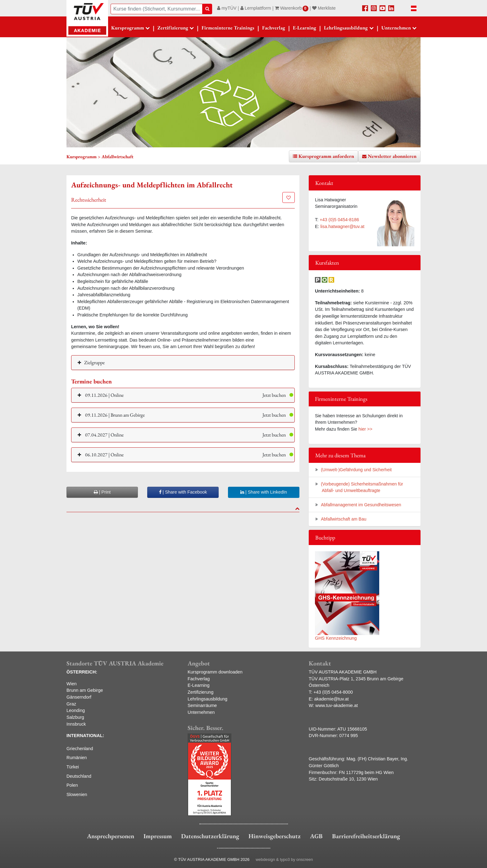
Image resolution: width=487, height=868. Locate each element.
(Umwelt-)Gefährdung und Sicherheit (356, 470)
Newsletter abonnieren (392, 156)
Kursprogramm (128, 28)
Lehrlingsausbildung (207, 699)
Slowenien (77, 794)
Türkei (73, 767)
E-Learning (305, 28)
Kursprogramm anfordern (326, 156)
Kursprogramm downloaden (215, 672)
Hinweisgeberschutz (275, 836)
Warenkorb (292, 8)
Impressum (158, 836)
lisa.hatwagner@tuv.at (343, 226)
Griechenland (80, 749)
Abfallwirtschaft (118, 157)
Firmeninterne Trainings (228, 28)
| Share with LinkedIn (264, 492)
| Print (102, 492)
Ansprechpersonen (111, 836)
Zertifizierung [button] (173, 28)
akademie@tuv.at (332, 699)
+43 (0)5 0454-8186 (339, 220)
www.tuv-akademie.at (337, 705)
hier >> (365, 429)
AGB (316, 836)
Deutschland (79, 776)
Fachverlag (274, 28)
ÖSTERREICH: (82, 672)
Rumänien (77, 758)
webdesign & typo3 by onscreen (284, 859)
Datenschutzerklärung (210, 836)
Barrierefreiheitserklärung (366, 836)
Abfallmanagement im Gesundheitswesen (361, 505)
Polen (72, 785)
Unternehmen (201, 712)
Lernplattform (256, 8)
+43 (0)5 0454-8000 (333, 692)
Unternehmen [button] (396, 28)
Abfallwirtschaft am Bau (344, 519)
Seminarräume (202, 705)
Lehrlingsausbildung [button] (346, 28)
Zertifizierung (200, 692)
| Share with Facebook (183, 492)
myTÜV (227, 8)
